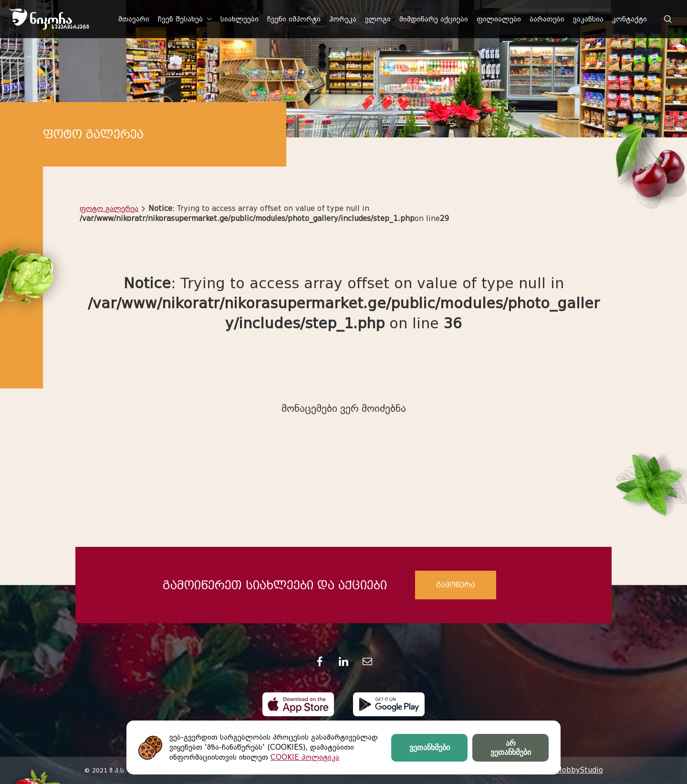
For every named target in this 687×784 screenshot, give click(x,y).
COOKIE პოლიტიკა (305, 757)
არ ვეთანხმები (511, 748)
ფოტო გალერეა (109, 209)
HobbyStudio (580, 770)
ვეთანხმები (430, 747)
